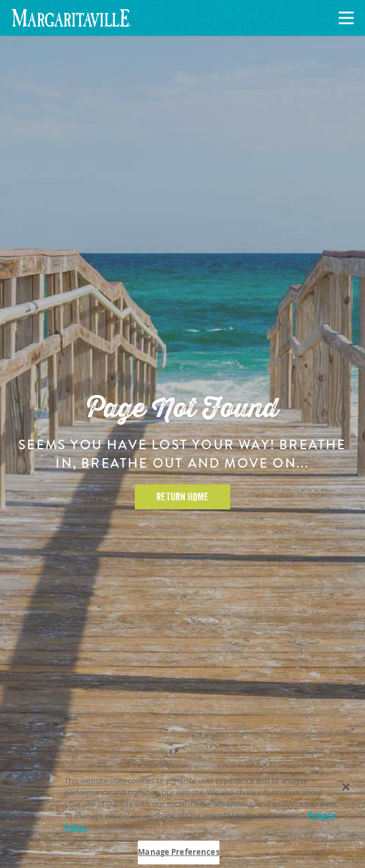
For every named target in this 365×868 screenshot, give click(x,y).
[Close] (346, 789)
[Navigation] (344, 18)
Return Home (182, 497)
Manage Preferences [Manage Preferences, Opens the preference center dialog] (178, 854)
